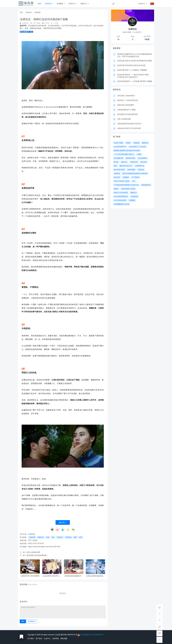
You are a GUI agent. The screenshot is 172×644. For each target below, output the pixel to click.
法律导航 (56, 638)
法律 (48, 537)
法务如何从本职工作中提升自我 (129, 128)
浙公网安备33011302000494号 (92, 635)
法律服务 (61, 4)
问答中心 (73, 4)
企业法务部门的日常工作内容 (52, 576)
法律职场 (32, 537)
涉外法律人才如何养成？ (126, 96)
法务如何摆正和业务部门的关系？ (130, 124)
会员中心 (47, 638)
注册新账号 (32, 621)
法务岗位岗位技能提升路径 (74, 576)
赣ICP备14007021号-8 (69, 635)
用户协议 (39, 638)
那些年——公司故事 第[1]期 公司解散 (139, 81)
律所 (81, 537)
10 (118, 39)
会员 (143, 4)
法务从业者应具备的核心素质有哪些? (95, 576)
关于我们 (31, 638)
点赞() (63, 522)
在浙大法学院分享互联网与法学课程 (139, 61)
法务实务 (121, 61)
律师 (75, 537)
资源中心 (85, 4)
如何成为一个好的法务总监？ (128, 100)
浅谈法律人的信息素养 (126, 105)
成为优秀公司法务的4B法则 (37, 555)
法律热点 (121, 54)
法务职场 (37, 12)
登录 (23, 621)
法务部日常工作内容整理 (30, 576)
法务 (53, 537)
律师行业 (41, 537)
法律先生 (60, 537)
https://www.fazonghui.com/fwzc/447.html (44, 547)
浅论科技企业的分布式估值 (135, 65)
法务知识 (49, 4)
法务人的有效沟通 (33, 552)
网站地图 (64, 638)
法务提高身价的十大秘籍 (126, 110)
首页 (40, 4)
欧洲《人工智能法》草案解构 (136, 70)
